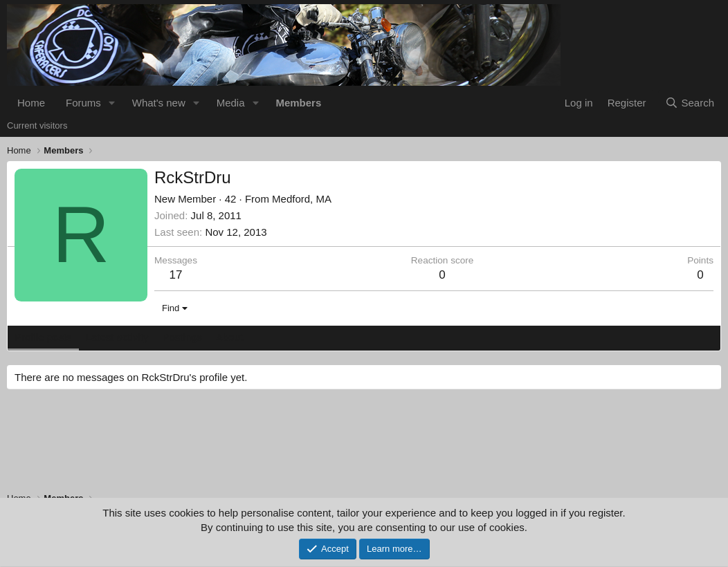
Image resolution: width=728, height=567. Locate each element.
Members (298, 103)
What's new (159, 103)
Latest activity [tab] (117, 337)
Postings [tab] (182, 337)
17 (176, 275)
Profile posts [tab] (43, 337)
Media (231, 103)
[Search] (690, 103)
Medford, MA (302, 199)
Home (31, 103)
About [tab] (229, 337)
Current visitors (37, 126)
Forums (83, 103)
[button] (112, 103)
